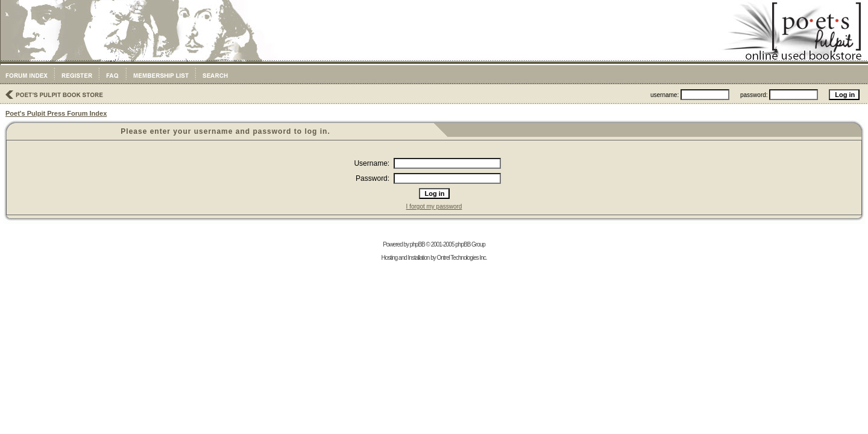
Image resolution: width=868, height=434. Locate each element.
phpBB (417, 244)
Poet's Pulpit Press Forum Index (56, 113)
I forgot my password (434, 206)
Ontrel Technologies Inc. (461, 258)
